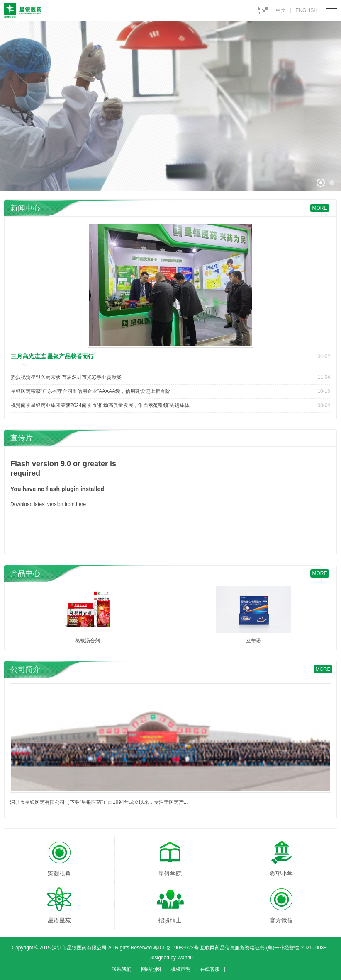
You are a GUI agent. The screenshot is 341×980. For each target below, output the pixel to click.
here (81, 504)
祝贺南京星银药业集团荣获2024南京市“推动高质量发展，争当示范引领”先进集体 (100, 405)
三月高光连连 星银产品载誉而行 (52, 356)
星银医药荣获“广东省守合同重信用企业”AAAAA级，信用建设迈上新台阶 (90, 391)
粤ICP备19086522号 (175, 948)
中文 (281, 10)
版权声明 (180, 969)
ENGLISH (306, 10)
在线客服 (210, 969)
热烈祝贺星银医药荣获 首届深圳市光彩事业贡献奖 (66, 377)
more (320, 208)
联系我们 (122, 969)
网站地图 (151, 969)
